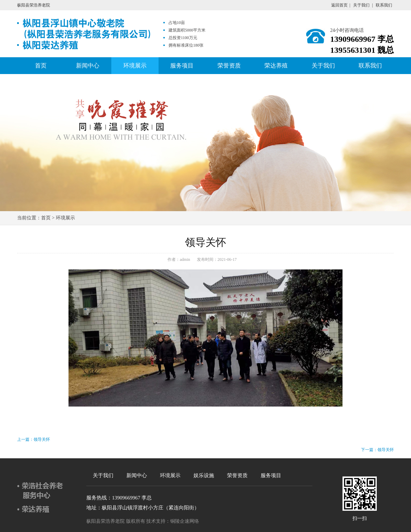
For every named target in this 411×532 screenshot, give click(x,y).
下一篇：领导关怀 (377, 450)
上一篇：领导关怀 (34, 439)
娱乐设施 (204, 475)
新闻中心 (88, 66)
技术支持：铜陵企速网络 (173, 521)
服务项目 (182, 66)
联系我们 (384, 5)
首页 (41, 66)
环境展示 (135, 66)
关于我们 (361, 5)
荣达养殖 (276, 66)
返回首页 (339, 5)
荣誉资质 (229, 66)
